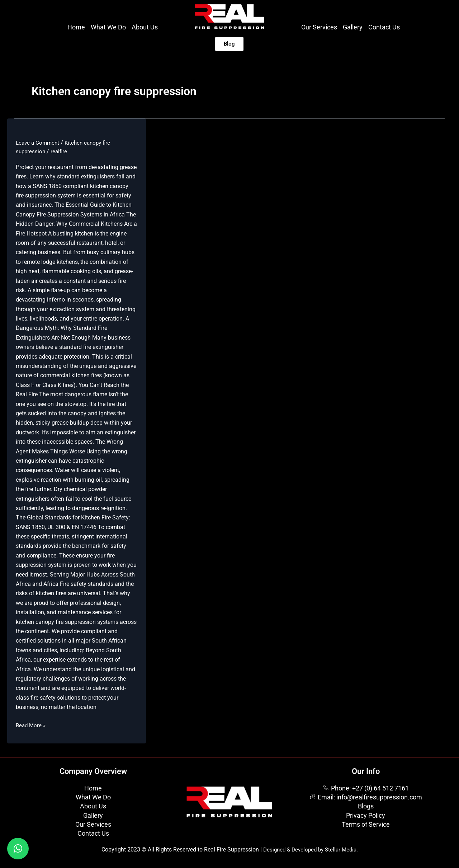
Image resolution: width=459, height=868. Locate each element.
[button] (18, 849)
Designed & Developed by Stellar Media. (311, 850)
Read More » (32, 725)
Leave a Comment (39, 143)
